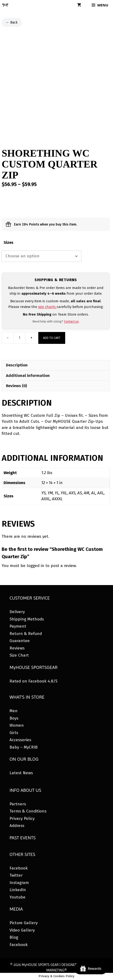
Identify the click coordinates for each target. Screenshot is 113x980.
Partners (18, 804)
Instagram (19, 883)
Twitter (16, 875)
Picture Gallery (24, 923)
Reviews (17, 648)
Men (14, 711)
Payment (18, 626)
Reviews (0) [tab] (16, 386)
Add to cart (52, 338)
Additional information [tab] (28, 376)
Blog (14, 937)
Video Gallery (22, 930)
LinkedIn (18, 890)
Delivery (17, 612)
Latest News (21, 773)
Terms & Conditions (28, 811)
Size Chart (19, 655)
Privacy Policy (22, 819)
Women (17, 725)
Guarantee (20, 641)
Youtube (17, 897)
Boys (14, 718)
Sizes (8, 243)
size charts (47, 307)
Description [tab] (17, 365)
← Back (12, 22)
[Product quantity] (20, 338)
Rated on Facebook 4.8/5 (33, 681)
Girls (14, 733)
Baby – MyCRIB (24, 747)
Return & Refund (26, 634)
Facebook (19, 868)
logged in (35, 566)
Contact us (71, 321)
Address (17, 826)
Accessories (20, 740)
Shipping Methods (27, 619)
